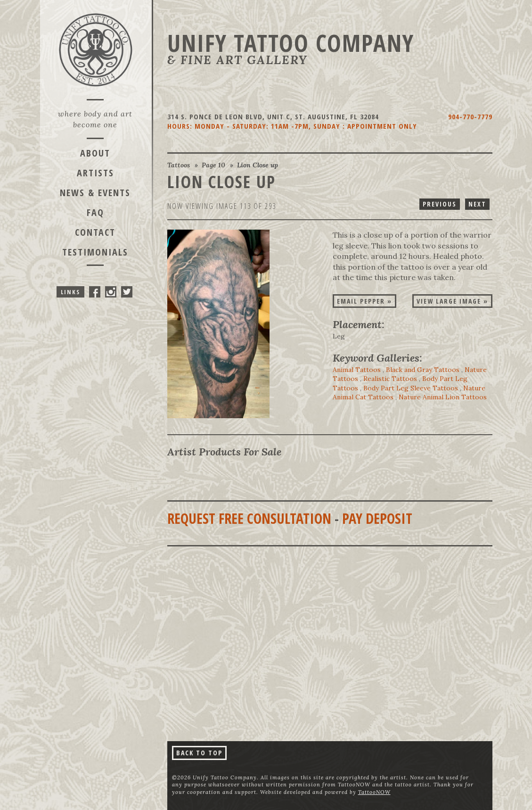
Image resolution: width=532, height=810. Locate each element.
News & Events (95, 193)
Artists (95, 173)
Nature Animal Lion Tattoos (443, 397)
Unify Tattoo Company (291, 43)
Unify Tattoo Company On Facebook (95, 292)
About (95, 153)
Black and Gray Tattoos (423, 370)
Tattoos (179, 165)
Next (477, 204)
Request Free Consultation (249, 518)
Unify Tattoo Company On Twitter (127, 292)
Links (70, 292)
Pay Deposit (377, 518)
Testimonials (95, 252)
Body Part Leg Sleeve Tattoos (411, 388)
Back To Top (199, 753)
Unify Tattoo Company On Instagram (111, 292)
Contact (95, 232)
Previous (440, 204)
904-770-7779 (470, 116)
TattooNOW (374, 792)
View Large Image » (452, 301)
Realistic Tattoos (390, 379)
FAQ (95, 212)
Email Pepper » (364, 301)
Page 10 (213, 165)
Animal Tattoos (357, 370)
